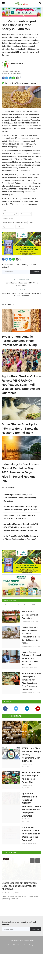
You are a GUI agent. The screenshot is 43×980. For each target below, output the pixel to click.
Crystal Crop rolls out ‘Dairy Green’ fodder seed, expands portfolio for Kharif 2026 (19, 900)
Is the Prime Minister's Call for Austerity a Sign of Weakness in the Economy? (31, 848)
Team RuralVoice (18, 64)
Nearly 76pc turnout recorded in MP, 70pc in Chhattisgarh (22, 291)
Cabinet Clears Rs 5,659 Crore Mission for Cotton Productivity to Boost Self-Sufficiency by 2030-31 (31, 649)
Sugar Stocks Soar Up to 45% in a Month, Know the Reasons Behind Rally (20, 435)
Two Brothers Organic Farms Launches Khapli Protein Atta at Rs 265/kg (19, 348)
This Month (21, 619)
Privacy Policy (28, 959)
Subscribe (36, 279)
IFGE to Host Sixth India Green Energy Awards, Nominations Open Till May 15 (31, 769)
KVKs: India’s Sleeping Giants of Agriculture (30, 629)
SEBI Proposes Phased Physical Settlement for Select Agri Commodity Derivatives (20, 505)
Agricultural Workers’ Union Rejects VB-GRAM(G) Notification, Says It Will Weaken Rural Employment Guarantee (21, 392)
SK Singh (25, 857)
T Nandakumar (26, 635)
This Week (8, 619)
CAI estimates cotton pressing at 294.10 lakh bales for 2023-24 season (22, 301)
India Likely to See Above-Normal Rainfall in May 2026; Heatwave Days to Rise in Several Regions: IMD (20, 479)
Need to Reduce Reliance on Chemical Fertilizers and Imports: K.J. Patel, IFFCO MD (31, 672)
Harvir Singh (26, 682)
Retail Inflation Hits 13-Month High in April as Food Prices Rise (31, 791)
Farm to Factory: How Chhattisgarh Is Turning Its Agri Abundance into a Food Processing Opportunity (31, 695)
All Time (35, 619)
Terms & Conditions (15, 959)
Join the (19, 83)
